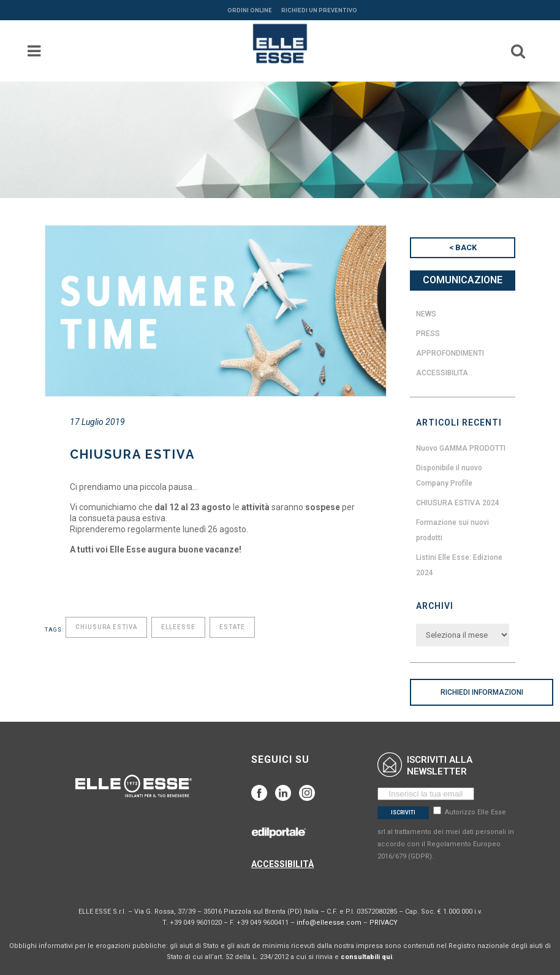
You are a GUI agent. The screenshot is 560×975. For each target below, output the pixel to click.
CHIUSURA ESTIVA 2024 (458, 503)
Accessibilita (442, 373)
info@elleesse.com (329, 923)
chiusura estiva (106, 627)
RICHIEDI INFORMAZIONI (482, 692)
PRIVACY (384, 923)
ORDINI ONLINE (250, 10)
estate (232, 627)
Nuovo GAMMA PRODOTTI (461, 448)
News (426, 314)
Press (428, 334)
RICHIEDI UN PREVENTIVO (319, 10)
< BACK (463, 247)
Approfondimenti (450, 353)
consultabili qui (366, 957)
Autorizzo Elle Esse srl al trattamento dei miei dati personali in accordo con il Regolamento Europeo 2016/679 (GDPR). (446, 834)
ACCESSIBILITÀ (282, 864)
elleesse (178, 627)
